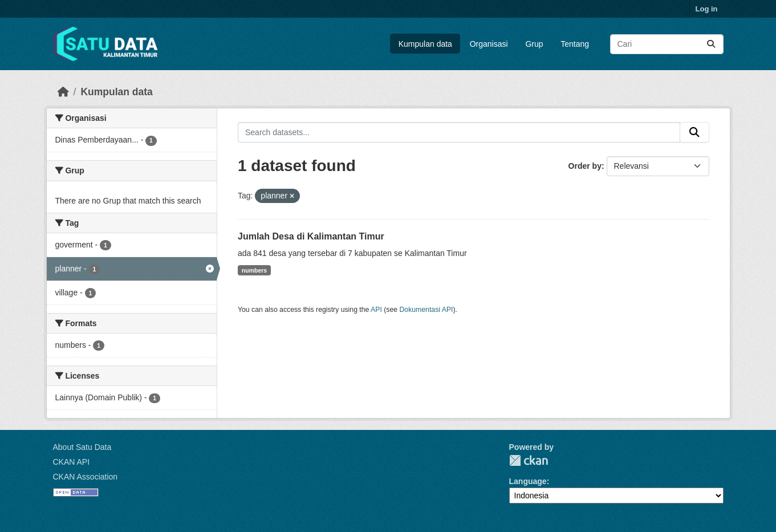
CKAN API (72, 462)
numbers (254, 270)
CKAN (529, 460)
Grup (534, 44)
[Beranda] (63, 92)
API (376, 310)
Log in (707, 9)
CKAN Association (86, 477)
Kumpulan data (425, 44)
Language (528, 481)
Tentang (575, 44)
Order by (585, 166)
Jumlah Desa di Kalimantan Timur (311, 236)
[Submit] (711, 44)
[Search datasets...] (667, 44)
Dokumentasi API (426, 310)
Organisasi (489, 44)
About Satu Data (82, 447)
